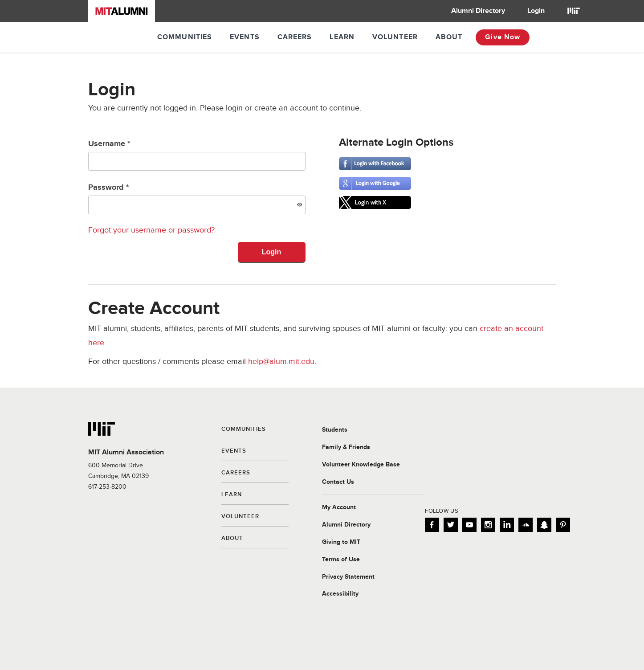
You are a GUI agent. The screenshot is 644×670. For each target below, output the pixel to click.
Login (536, 11)
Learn (342, 37)
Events (245, 37)
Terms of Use (341, 560)
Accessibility (340, 594)
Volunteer (395, 37)
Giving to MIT (341, 542)
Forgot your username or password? (151, 230)
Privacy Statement (348, 577)
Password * (197, 198)
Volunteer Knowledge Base (361, 465)
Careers (295, 37)
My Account (339, 507)
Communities (185, 37)
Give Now (503, 37)
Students (335, 430)
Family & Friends (346, 447)
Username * (197, 155)
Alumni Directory (478, 11)
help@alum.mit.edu (281, 362)
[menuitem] (478, 11)
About (449, 37)
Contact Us (338, 482)
